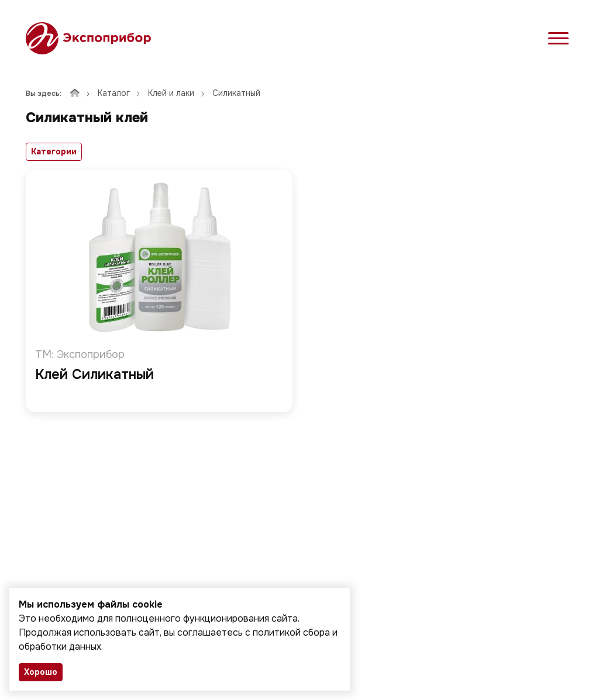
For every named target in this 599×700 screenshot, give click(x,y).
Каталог (114, 93)
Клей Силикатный (94, 375)
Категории (54, 151)
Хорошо (41, 672)
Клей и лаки (171, 93)
